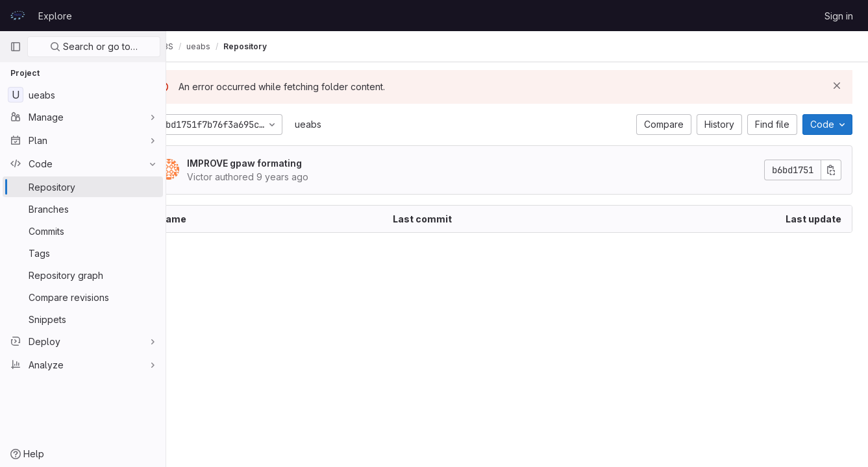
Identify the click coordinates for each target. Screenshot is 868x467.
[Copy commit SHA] (831, 170)
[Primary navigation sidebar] (16, 47)
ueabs (342, 124)
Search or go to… (94, 46)
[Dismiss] (837, 86)
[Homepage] (18, 16)
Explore (55, 16)
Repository (279, 46)
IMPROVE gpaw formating (279, 163)
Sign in (839, 16)
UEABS (195, 46)
